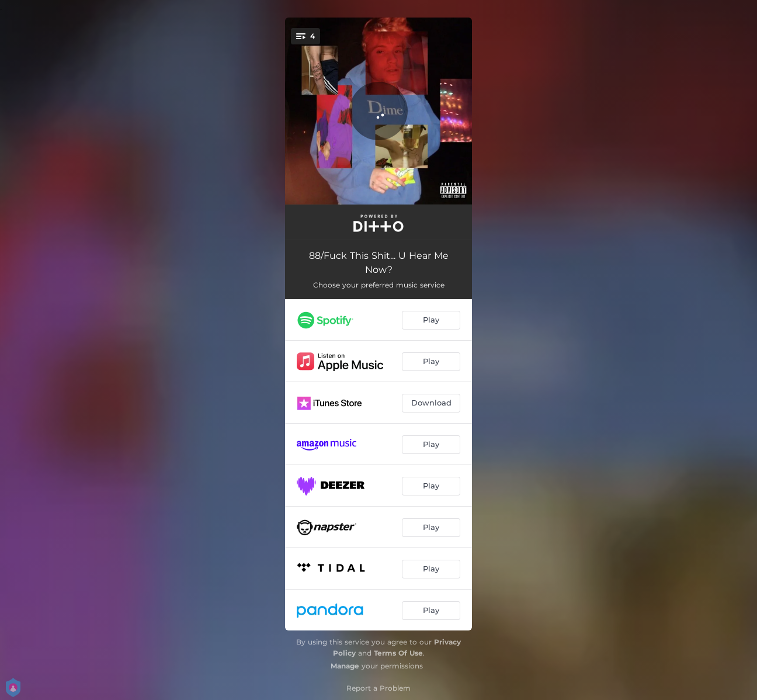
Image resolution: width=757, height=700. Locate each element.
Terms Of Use (398, 653)
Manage (345, 666)
